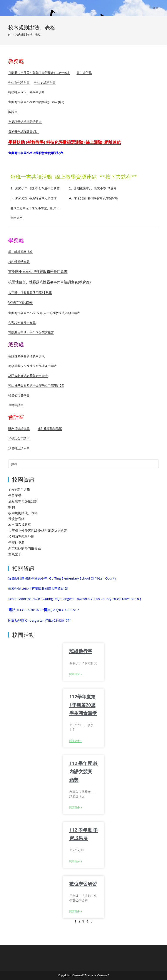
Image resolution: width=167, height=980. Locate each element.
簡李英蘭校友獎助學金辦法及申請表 (33, 366)
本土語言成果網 (20, 525)
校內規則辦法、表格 (28, 35)
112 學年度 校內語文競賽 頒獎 (83, 772)
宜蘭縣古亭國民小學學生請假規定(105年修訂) (39, 73)
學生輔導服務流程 (20, 252)
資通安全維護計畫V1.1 (23, 131)
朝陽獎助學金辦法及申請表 (27, 356)
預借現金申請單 (19, 438)
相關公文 (17, 218)
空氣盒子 (15, 554)
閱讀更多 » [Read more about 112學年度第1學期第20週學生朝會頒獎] (76, 741)
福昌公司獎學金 (19, 395)
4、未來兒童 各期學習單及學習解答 (94, 198)
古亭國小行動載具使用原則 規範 (30, 292)
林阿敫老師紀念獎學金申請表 (28, 376)
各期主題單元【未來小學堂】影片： (35, 208)
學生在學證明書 (19, 82)
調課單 (13, 112)
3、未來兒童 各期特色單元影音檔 (33, 198)
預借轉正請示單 (19, 448)
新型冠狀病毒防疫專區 (25, 548)
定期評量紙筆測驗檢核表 (25, 122)
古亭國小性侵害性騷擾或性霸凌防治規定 (38, 530)
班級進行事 (81, 651)
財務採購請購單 (19, 429)
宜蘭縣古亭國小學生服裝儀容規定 (31, 332)
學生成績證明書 (45, 82)
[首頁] (10, 35)
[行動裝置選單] (154, 8)
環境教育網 (16, 519)
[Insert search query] (83, 464)
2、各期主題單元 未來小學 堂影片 (93, 188)
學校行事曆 (16, 542)
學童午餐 (15, 495)
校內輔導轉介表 (19, 261)
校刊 (12, 507)
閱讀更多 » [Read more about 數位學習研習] (76, 911)
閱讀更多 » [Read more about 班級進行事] (76, 674)
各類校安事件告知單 (22, 323)
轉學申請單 (37, 92)
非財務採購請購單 (50, 429)
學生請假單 (84, 73)
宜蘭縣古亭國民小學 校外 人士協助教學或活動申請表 (44, 313)
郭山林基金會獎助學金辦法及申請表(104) (36, 385)
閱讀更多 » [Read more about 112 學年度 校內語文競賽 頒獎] (76, 807)
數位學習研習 (83, 884)
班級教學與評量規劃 (23, 501)
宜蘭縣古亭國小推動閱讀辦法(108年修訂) (36, 102)
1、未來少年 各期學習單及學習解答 (35, 188)
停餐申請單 (16, 405)
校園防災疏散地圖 (21, 536)
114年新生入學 (19, 489)
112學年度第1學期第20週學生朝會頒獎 (83, 705)
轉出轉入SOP (17, 92)
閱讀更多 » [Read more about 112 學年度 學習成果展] (76, 861)
